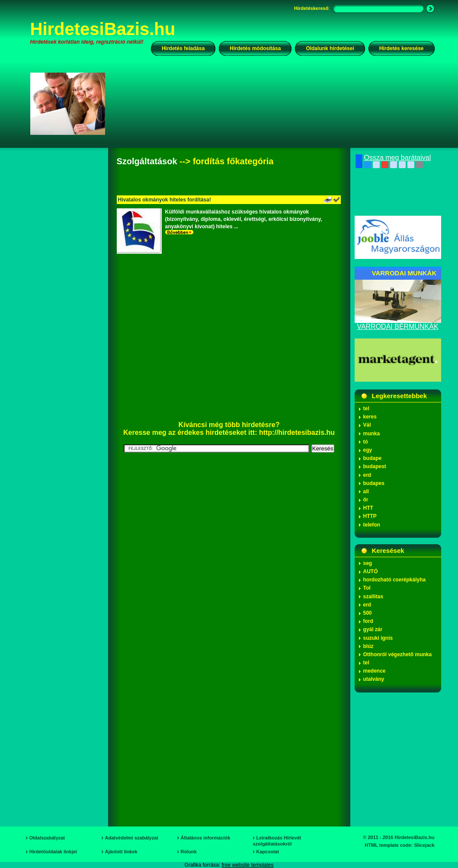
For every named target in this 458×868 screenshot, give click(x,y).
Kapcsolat (268, 852)
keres (370, 417)
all (366, 491)
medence (375, 671)
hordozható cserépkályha (395, 580)
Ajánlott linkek (121, 852)
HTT (368, 508)
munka (372, 434)
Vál (367, 425)
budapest (375, 466)
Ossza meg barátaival (393, 158)
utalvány (374, 679)
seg (368, 563)
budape (373, 458)
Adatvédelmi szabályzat (132, 838)
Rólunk (189, 852)
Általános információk (206, 838)
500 (368, 613)
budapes (374, 483)
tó (366, 442)
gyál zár (373, 629)
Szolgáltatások (147, 161)
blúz (368, 646)
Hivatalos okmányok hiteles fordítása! (165, 200)
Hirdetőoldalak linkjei (53, 852)
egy (368, 450)
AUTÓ (371, 571)
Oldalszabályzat (47, 838)
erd (367, 475)
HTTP (370, 516)
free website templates (247, 865)
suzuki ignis (378, 638)
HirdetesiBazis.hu (103, 29)
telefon (372, 525)
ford (368, 621)
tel (366, 408)
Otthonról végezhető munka (398, 654)
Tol (367, 588)
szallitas (373, 597)
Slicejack (424, 845)
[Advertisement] (275, 103)
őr (366, 500)
